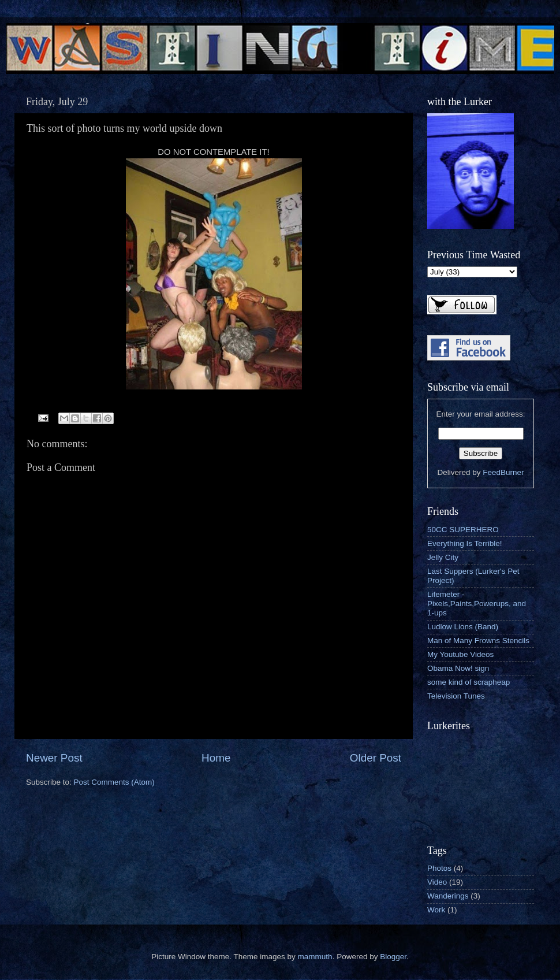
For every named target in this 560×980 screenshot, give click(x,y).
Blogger (393, 957)
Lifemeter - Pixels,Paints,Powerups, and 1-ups (477, 604)
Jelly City (443, 557)
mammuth (315, 957)
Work (436, 910)
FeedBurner (503, 472)
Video (437, 882)
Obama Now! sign (458, 668)
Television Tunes (456, 696)
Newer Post (54, 758)
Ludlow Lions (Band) (463, 627)
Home (216, 758)
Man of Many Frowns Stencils (478, 641)
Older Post (376, 758)
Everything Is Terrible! (465, 543)
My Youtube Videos (460, 654)
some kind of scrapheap (468, 682)
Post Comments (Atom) (114, 782)
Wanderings (448, 896)
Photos (439, 868)
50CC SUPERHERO (463, 530)
